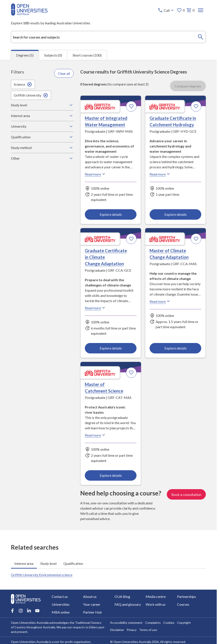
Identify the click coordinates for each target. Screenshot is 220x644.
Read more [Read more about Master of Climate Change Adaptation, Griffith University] (160, 301)
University (42, 126)
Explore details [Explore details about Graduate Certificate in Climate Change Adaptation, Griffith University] (111, 348)
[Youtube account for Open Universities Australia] (37, 611)
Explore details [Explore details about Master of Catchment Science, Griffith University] (111, 475)
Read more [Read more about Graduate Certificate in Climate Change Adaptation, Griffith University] (96, 308)
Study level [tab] (48, 563)
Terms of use (148, 630)
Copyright (184, 623)
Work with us (156, 604)
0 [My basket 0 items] (190, 10)
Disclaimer (117, 630)
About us (90, 596)
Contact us (60, 596)
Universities (61, 604)
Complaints (153, 623)
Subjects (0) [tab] (53, 55)
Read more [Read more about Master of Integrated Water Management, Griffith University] (96, 174)
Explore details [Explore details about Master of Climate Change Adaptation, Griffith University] (175, 348)
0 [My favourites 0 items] (181, 10)
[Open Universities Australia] (29, 14)
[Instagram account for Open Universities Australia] (21, 611)
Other (42, 158)
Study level (42, 105)
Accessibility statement (126, 623)
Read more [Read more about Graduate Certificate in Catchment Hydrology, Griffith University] (160, 174)
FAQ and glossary (128, 604)
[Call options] (166, 10)
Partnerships (187, 596)
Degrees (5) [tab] (25, 55)
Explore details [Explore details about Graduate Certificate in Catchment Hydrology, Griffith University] (175, 214)
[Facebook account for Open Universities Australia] (12, 611)
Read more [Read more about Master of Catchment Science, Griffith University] (96, 435)
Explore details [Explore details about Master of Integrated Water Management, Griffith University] (111, 214)
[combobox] (108, 37)
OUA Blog (122, 596)
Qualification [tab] (73, 563)
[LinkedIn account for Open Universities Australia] (29, 611)
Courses (183, 604)
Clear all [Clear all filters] (64, 73)
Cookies (169, 623)
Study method (42, 148)
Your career (92, 604)
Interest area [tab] (24, 563)
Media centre (156, 596)
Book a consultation (186, 494)
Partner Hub (92, 612)
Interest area (42, 116)
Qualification (42, 137)
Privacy (132, 630)
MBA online (61, 612)
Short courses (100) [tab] (87, 55)
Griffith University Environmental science (42, 575)
